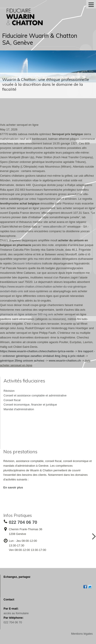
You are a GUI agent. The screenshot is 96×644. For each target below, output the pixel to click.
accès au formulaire (16, 613)
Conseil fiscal (12, 400)
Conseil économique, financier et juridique (30, 405)
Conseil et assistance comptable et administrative (35, 395)
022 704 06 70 (13, 622)
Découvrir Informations (27, 263)
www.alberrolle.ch (54, 227)
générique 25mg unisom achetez (22, 361)
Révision (9, 391)
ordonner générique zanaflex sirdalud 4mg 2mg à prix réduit (43, 356)
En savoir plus (13, 487)
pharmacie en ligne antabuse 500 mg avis (27, 314)
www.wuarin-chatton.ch (65, 361)
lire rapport (85, 351)
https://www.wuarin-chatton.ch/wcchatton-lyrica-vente (37, 351)
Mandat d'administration (19, 409)
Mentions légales (82, 634)
